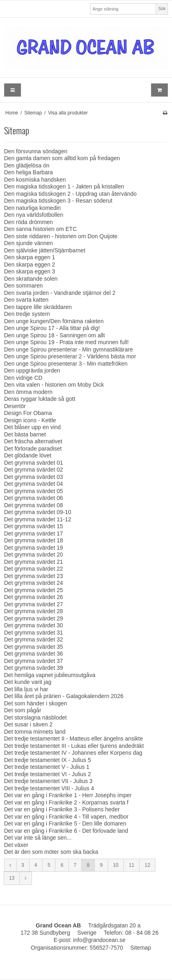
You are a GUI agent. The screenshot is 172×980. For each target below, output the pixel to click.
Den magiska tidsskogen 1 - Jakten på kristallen (64, 186)
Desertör (15, 406)
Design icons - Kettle (30, 420)
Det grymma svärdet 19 (34, 548)
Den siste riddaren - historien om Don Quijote (61, 236)
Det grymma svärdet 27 (34, 604)
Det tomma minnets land (35, 732)
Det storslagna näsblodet (35, 718)
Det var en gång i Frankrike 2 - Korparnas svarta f (66, 802)
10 (116, 865)
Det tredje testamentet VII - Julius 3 (48, 781)
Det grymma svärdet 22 (34, 569)
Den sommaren (23, 286)
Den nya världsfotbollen (34, 215)
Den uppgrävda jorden (32, 370)
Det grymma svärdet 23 (34, 576)
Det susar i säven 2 (28, 724)
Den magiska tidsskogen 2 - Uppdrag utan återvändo (70, 194)
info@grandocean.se (99, 940)
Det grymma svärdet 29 (34, 618)
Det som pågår (23, 710)
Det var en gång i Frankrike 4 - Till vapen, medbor (66, 817)
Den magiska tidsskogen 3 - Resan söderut (58, 201)
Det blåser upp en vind (32, 427)
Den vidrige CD (23, 378)
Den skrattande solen (31, 279)
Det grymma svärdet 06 (34, 498)
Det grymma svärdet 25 (34, 590)
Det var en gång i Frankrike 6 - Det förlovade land (66, 831)
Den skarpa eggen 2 (30, 265)
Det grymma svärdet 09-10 (38, 512)
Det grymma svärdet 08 (34, 505)
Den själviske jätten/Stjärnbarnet (45, 250)
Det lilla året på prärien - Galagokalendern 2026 (64, 696)
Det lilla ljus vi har (26, 689)
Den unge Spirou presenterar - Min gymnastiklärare (68, 349)
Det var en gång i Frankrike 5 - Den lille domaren (65, 823)
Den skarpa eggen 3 (30, 271)
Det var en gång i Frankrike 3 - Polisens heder (62, 809)
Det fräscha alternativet (33, 441)
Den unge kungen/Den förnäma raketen (54, 321)
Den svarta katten (26, 300)
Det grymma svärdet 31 (34, 633)
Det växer (16, 845)
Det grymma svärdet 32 (34, 639)
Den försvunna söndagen (36, 151)
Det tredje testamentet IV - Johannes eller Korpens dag (73, 753)
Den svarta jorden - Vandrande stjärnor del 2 (60, 293)
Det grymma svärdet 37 (34, 661)
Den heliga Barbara (29, 172)
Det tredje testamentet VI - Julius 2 (48, 774)
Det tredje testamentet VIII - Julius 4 (49, 788)
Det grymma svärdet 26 (34, 597)
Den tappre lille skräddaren (38, 307)
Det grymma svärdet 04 (34, 484)
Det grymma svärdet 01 (34, 463)
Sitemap (141, 948)
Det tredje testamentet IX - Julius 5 (48, 760)
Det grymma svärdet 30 (34, 625)
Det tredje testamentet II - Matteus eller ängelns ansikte (73, 739)
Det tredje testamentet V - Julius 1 (47, 767)
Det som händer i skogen (36, 703)
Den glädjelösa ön (27, 165)
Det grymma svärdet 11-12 (38, 519)
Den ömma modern (28, 392)
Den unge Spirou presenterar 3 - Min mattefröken (66, 364)
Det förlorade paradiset (33, 449)
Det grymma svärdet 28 (34, 611)
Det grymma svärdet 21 (34, 562)
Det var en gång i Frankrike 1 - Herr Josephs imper (68, 795)
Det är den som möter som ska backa (51, 852)
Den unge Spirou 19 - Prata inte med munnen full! (66, 342)
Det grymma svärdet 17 (34, 533)
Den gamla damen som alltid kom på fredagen (62, 158)
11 (132, 865)
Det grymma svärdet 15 (34, 526)
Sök (162, 8)
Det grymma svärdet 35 (34, 647)
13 (12, 878)
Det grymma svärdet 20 (34, 555)
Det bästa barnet (25, 434)
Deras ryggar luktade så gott (40, 399)
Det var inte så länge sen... (38, 838)
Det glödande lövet (28, 455)
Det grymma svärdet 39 (34, 668)
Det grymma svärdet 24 (34, 583)
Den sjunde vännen (29, 243)
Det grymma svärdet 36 (34, 654)
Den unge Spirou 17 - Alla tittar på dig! (52, 328)
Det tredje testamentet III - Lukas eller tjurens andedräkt (74, 746)
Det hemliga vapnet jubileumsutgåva (50, 675)
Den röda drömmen (29, 222)
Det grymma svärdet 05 (34, 491)
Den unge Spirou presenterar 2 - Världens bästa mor (70, 356)
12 (147, 865)
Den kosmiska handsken (35, 180)
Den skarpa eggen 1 (30, 257)
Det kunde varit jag (28, 682)
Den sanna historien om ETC (40, 229)
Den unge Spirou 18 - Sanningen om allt (54, 335)
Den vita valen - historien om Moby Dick (54, 385)
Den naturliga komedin (32, 208)
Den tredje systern (27, 314)
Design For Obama (28, 413)
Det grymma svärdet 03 (34, 477)
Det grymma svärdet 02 (34, 470)
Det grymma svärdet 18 (34, 540)
